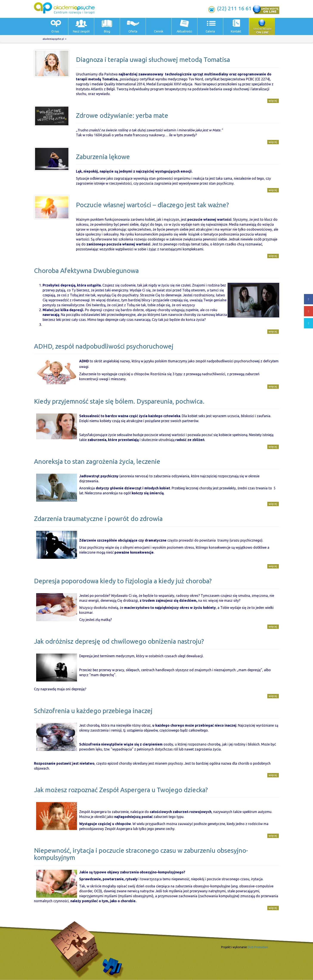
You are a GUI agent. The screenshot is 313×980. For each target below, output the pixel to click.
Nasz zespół (81, 31)
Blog (107, 31)
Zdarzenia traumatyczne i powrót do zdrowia (98, 519)
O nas (55, 31)
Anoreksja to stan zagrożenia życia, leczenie (97, 461)
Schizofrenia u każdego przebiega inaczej (93, 711)
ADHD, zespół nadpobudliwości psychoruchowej (104, 346)
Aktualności (184, 31)
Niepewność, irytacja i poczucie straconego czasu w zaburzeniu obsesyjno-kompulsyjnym (141, 854)
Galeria (210, 31)
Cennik (159, 31)
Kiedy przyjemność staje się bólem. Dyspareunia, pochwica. (119, 401)
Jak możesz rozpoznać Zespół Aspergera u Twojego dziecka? (121, 790)
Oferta (133, 31)
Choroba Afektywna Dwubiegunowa (86, 271)
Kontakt (236, 31)
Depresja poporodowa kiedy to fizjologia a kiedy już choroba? (123, 581)
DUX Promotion (258, 947)
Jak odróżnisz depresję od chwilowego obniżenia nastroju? (119, 641)
